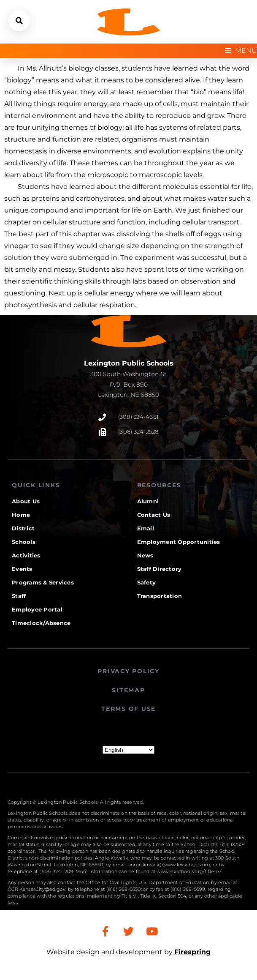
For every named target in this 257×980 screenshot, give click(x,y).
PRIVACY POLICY (128, 671)
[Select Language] (128, 750)
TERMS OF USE (128, 709)
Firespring (192, 952)
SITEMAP (128, 690)
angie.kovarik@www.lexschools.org (169, 865)
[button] (19, 21)
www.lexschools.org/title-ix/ (189, 871)
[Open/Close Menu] (241, 51)
